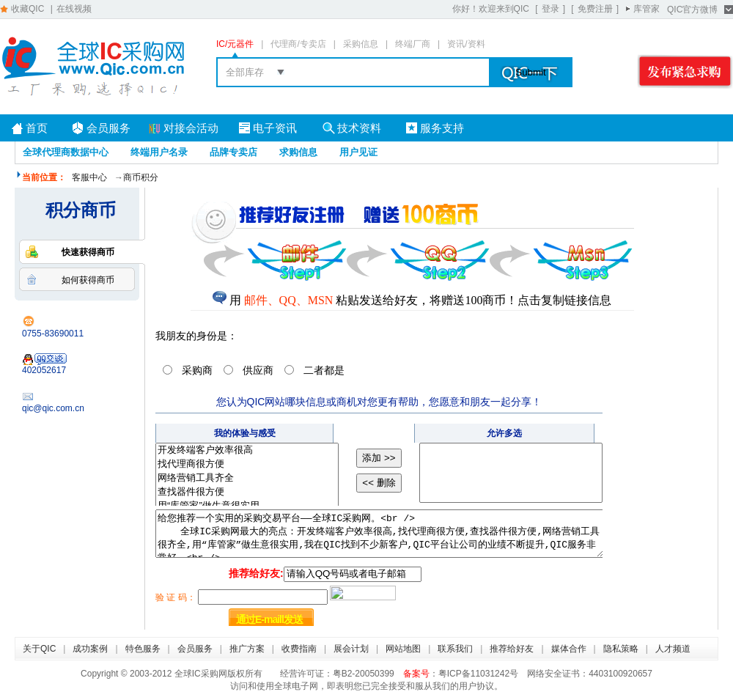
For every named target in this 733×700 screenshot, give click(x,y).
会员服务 (108, 128)
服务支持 (442, 128)
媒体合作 (569, 649)
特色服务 (143, 649)
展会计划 (351, 649)
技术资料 (359, 128)
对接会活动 (191, 128)
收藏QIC (27, 9)
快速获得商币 (88, 252)
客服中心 (89, 177)
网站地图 (403, 649)
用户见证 (358, 152)
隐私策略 (621, 649)
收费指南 (299, 649)
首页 (37, 128)
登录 (550, 9)
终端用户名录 (159, 152)
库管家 (647, 9)
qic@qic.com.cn (53, 408)
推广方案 (247, 649)
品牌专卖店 (233, 152)
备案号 (416, 674)
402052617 (44, 364)
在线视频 (74, 9)
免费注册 (595, 9)
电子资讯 (275, 128)
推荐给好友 (512, 649)
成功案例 (90, 649)
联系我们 (455, 649)
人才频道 (673, 649)
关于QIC (39, 649)
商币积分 (141, 177)
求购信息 (298, 152)
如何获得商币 (88, 280)
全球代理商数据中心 (66, 152)
